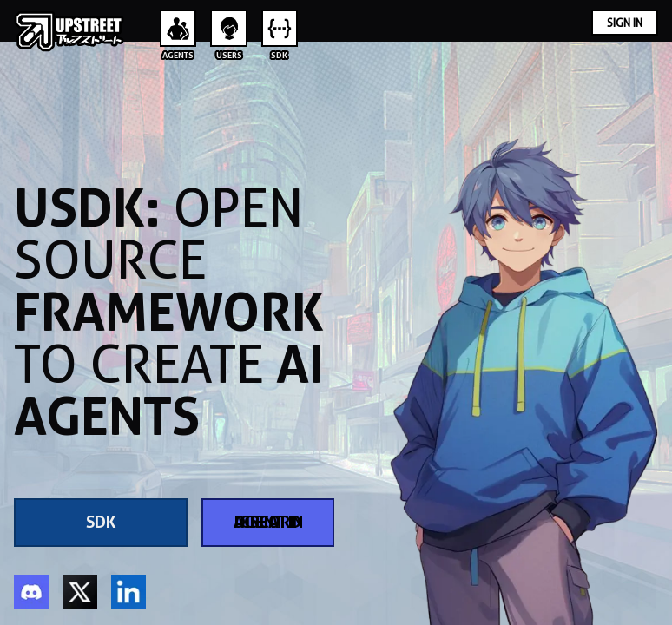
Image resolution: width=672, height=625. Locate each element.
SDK (101, 522)
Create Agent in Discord (268, 522)
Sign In (625, 23)
